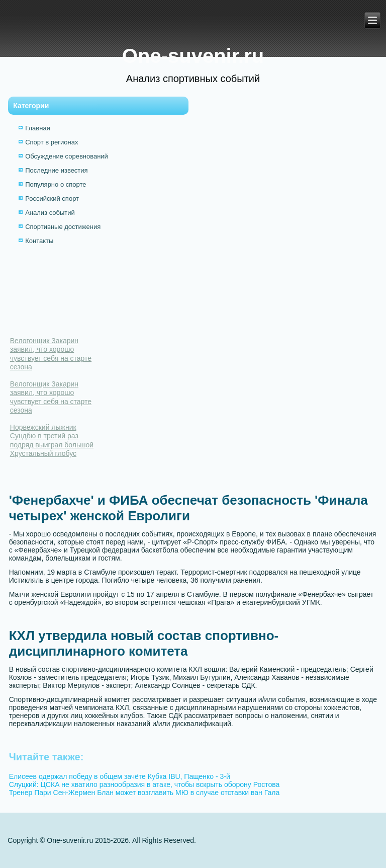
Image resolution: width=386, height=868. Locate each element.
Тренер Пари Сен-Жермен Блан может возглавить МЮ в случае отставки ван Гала (144, 793)
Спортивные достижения (63, 227)
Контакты (39, 241)
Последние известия (56, 170)
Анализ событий (50, 213)
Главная (37, 128)
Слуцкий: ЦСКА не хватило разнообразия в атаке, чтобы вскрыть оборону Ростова (144, 784)
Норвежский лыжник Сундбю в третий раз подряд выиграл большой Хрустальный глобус (52, 441)
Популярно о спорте (56, 184)
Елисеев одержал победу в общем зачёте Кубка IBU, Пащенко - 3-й (120, 776)
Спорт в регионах (52, 142)
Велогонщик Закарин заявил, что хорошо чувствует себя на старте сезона (51, 354)
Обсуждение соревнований (67, 156)
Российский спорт (52, 199)
